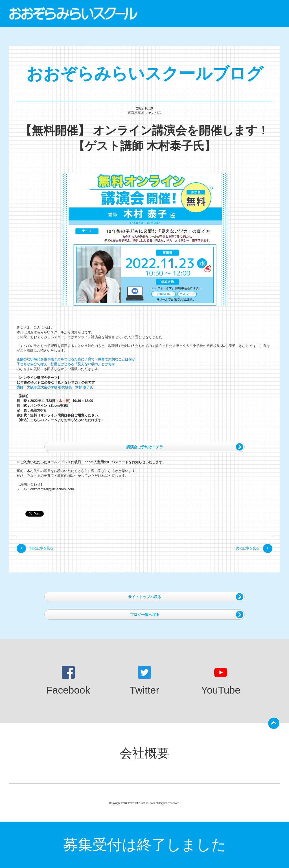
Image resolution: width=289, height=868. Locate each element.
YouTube (221, 681)
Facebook (68, 681)
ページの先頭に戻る (275, 721)
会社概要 (144, 753)
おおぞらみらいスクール (73, 14)
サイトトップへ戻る (186, 597)
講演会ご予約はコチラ (185, 447)
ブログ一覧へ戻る (187, 615)
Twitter (145, 681)
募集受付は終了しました (145, 845)
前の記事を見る (35, 548)
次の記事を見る (254, 548)
